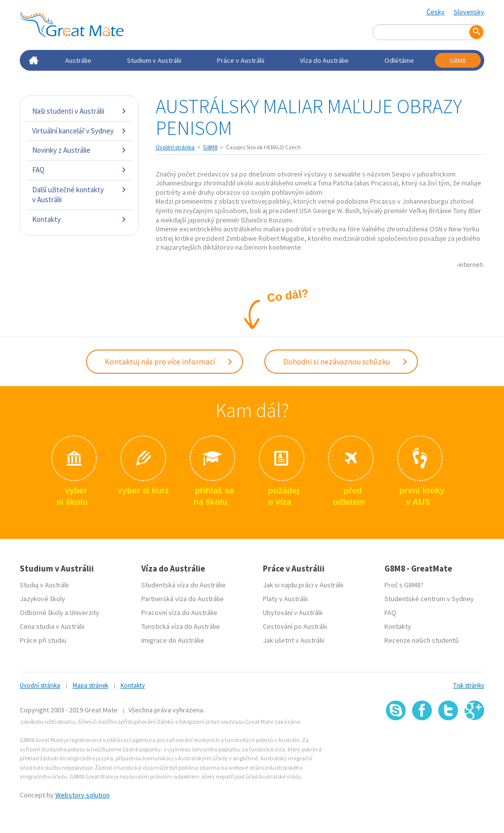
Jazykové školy (42, 599)
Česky (436, 12)
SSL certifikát (448, 742)
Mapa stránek (90, 685)
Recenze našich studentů (422, 640)
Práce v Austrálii (241, 60)
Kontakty (79, 219)
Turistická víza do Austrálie (181, 626)
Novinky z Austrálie (79, 150)
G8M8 (458, 60)
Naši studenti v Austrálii (79, 111)
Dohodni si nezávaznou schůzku (346, 361)
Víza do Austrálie (324, 60)
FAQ (79, 170)
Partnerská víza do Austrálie (183, 599)
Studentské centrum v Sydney (429, 599)
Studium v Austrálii (154, 60)
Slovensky (469, 12)
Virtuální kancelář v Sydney (79, 131)
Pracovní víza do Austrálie (179, 613)
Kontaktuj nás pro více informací (169, 361)
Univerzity (84, 613)
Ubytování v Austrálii (293, 613)
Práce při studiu (43, 640)
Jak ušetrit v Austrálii (294, 640)
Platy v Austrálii (285, 599)
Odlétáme (399, 60)
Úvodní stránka (175, 147)
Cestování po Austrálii (295, 626)
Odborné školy (42, 613)
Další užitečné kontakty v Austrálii (79, 195)
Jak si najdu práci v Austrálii (303, 585)
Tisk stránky (469, 685)
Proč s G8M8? (404, 585)
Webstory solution (83, 795)
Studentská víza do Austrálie (184, 585)
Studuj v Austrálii (44, 585)
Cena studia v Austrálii (52, 626)
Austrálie (78, 60)
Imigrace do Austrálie (173, 640)
